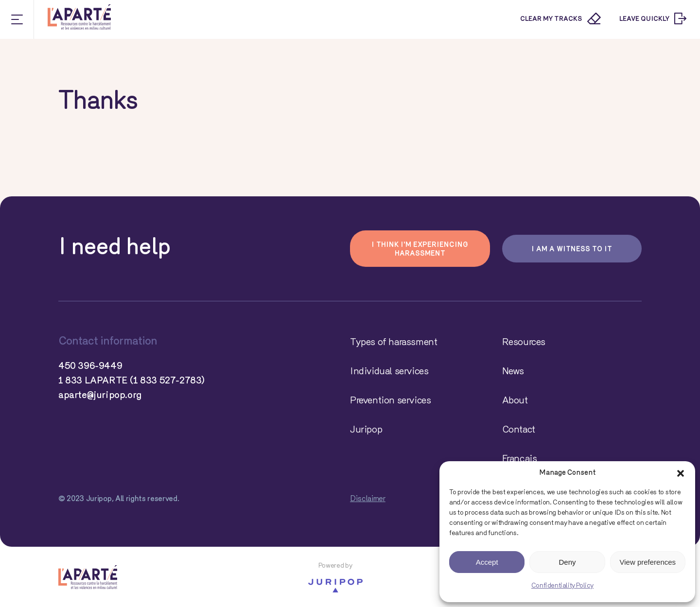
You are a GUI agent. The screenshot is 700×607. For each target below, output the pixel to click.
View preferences (648, 562)
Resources (524, 343)
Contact (519, 430)
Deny (567, 562)
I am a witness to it (572, 250)
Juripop (366, 430)
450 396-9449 (90, 366)
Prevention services (390, 401)
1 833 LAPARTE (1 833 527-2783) (131, 381)
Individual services (389, 372)
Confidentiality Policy (562, 586)
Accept (487, 562)
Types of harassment (394, 343)
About (515, 401)
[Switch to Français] (572, 459)
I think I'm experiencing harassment (420, 250)
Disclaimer (368, 499)
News (513, 372)
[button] (681, 473)
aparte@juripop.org (100, 396)
